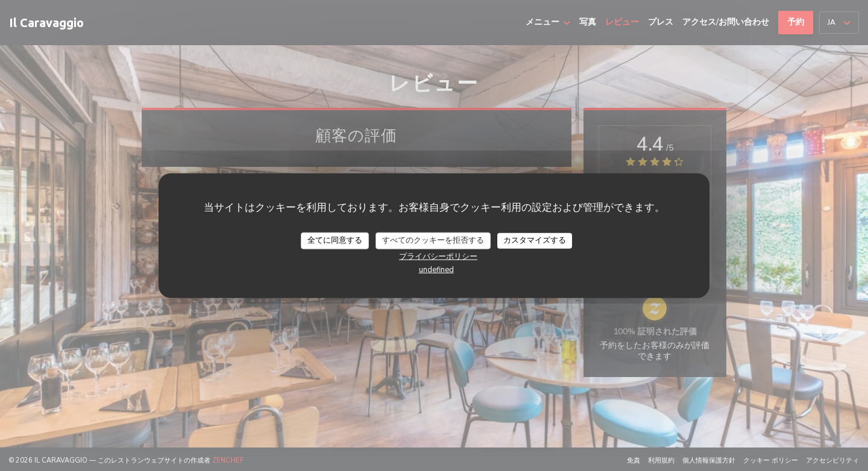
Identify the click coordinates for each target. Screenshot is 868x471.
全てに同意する (335, 240)
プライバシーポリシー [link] (438, 256)
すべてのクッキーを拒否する (433, 240)
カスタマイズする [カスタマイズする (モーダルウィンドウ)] (535, 240)
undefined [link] (436, 269)
